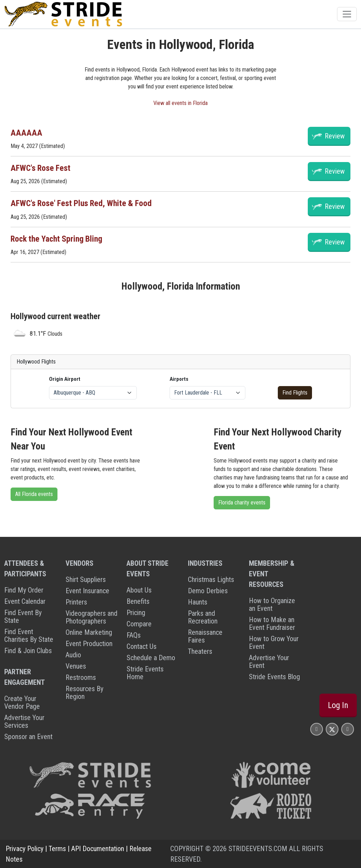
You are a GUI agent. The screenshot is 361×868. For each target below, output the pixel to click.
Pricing (136, 613)
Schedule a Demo (151, 658)
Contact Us (142, 646)
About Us (139, 590)
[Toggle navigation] (347, 14)
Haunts (198, 602)
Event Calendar (25, 601)
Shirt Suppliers (86, 579)
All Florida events (34, 494)
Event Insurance (87, 591)
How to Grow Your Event (274, 643)
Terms (57, 849)
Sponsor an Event (28, 737)
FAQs (134, 635)
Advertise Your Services (24, 721)
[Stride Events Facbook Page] (317, 729)
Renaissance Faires (205, 636)
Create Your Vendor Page (22, 702)
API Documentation (98, 849)
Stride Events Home (145, 673)
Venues (76, 666)
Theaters (200, 651)
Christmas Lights (211, 579)
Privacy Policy (25, 849)
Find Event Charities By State (29, 635)
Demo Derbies (208, 591)
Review (335, 136)
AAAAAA (26, 133)
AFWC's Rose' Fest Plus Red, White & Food (81, 203)
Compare (139, 624)
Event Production (89, 644)
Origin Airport (65, 379)
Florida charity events (242, 503)
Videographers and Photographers (91, 617)
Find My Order (24, 590)
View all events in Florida (180, 103)
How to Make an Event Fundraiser (272, 624)
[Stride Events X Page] (332, 729)
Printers (76, 602)
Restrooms (81, 677)
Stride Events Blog (274, 677)
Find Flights (295, 393)
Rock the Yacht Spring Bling (56, 239)
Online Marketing (89, 632)
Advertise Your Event (269, 662)
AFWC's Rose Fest (41, 168)
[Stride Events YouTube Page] (348, 729)
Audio (73, 655)
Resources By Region (84, 693)
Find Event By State (23, 616)
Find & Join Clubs (28, 651)
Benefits (138, 601)
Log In (338, 705)
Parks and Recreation (203, 617)
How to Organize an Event (272, 604)
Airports (179, 379)
